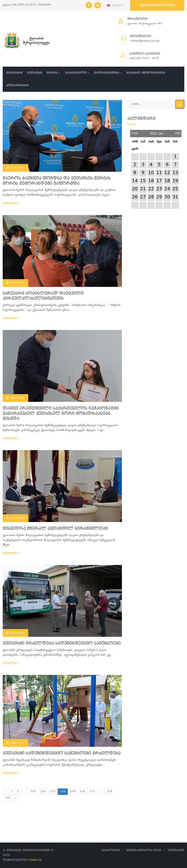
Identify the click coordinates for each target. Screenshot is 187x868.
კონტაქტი (176, 850)
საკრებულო (76, 73)
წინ (178, 132)
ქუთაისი (35, 73)
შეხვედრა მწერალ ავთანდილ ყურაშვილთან (55, 529)
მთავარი (14, 73)
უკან (135, 132)
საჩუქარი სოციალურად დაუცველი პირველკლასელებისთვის (43, 296)
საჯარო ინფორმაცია (146, 73)
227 (53, 791)
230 (83, 791)
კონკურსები (17, 85)
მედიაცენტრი (107, 73)
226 (43, 791)
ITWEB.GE (35, 860)
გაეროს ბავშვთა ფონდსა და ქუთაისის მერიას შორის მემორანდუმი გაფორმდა (57, 181)
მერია (52, 73)
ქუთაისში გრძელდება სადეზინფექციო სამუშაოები (62, 644)
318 (110, 791)
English (115, 5)
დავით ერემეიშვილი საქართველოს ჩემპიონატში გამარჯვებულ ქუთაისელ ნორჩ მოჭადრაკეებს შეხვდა (61, 414)
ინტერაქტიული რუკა (157, 5)
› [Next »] (15, 798)
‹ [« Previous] (6, 791)
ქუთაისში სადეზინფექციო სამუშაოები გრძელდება (62, 753)
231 (92, 791)
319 (8, 798)
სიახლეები (111, 850)
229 (73, 791)
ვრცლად (11, 204)
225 (33, 791)
